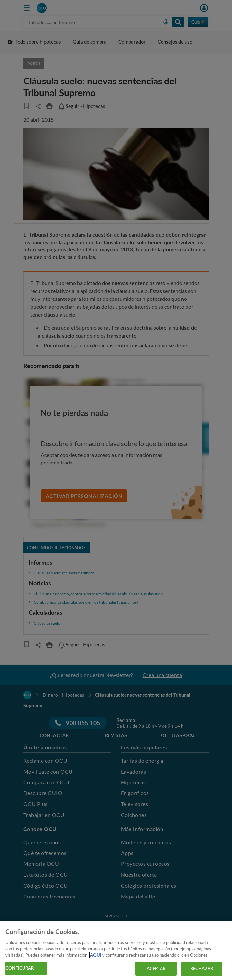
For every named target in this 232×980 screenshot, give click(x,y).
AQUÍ (96, 955)
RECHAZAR (202, 968)
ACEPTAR (156, 968)
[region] (116, 951)
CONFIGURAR (20, 968)
